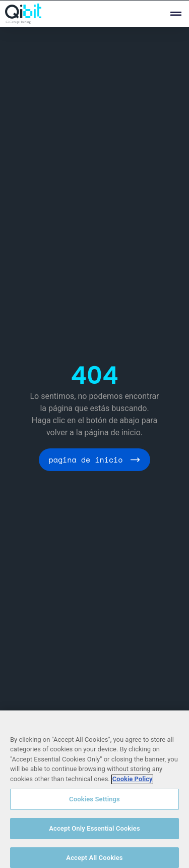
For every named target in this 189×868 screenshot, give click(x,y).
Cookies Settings (94, 804)
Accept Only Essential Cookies (94, 832)
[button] (176, 14)
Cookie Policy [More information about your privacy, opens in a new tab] (133, 783)
